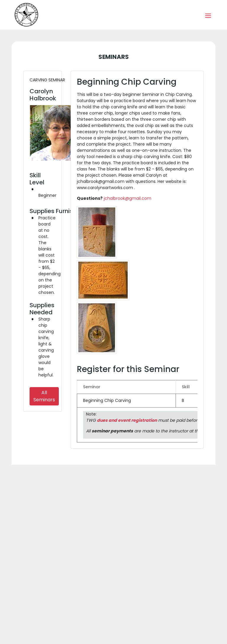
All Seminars (44, 396)
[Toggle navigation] (208, 15)
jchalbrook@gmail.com (128, 198)
